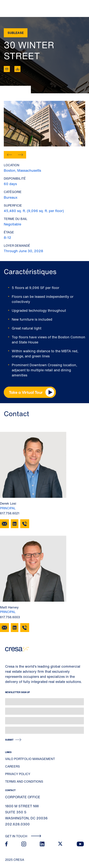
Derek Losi (8, 503)
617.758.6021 (10, 513)
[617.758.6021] (25, 524)
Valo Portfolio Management (30, 759)
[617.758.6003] (25, 628)
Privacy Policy (18, 774)
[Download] (17, 69)
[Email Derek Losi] (4, 524)
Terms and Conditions (24, 781)
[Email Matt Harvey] (4, 628)
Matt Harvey (9, 607)
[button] (9, 155)
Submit (9, 740)
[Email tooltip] (7, 69)
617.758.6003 (10, 617)
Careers (12, 766)
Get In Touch (23, 836)
